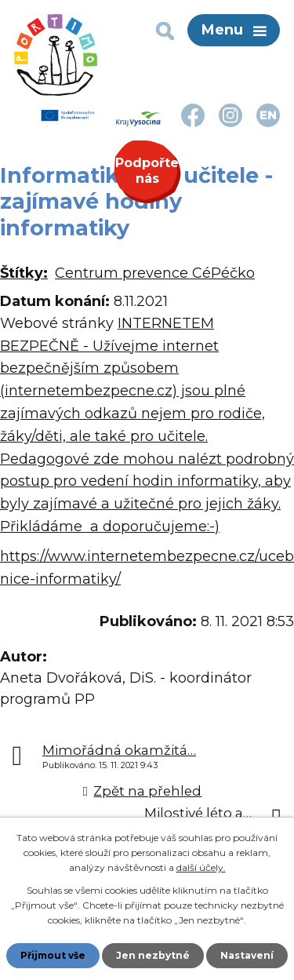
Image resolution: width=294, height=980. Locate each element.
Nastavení (247, 955)
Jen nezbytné (153, 955)
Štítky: (24, 273)
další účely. (201, 867)
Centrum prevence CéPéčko (155, 273)
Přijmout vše (53, 955)
